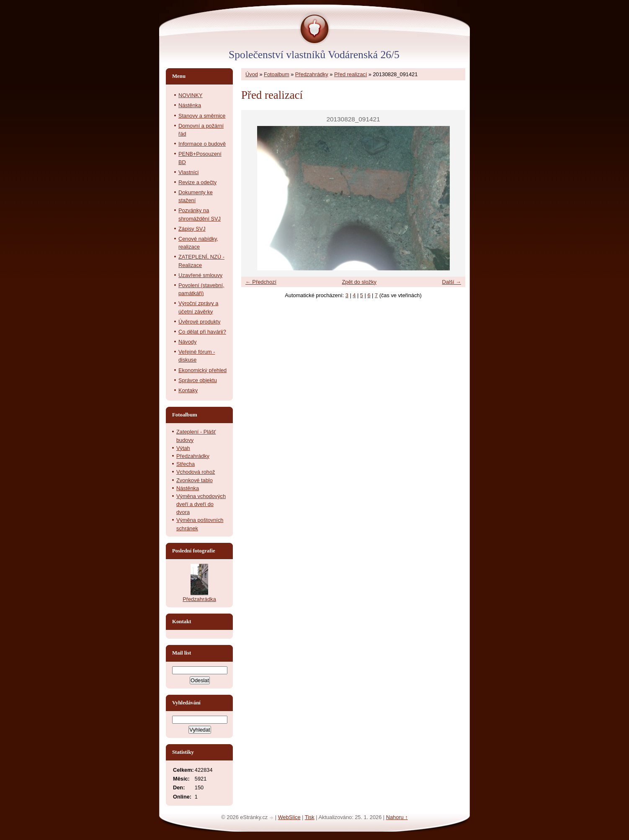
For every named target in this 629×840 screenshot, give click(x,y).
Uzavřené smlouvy (200, 275)
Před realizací (351, 74)
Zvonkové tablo (195, 480)
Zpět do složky (359, 282)
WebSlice (289, 817)
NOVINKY (191, 95)
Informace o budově (202, 144)
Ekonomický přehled (202, 370)
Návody (187, 342)
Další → (451, 282)
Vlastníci (188, 172)
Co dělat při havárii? (202, 332)
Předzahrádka (199, 599)
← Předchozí (261, 282)
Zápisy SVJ (192, 229)
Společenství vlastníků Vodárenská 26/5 (314, 55)
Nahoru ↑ (397, 817)
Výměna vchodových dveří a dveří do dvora (201, 504)
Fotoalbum (276, 74)
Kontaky (188, 390)
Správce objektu (198, 380)
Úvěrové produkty (199, 322)
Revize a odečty (197, 182)
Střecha (186, 464)
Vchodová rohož (196, 472)
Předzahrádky (312, 74)
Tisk (310, 817)
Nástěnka (190, 105)
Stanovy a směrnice (202, 116)
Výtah (183, 448)
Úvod (252, 74)
